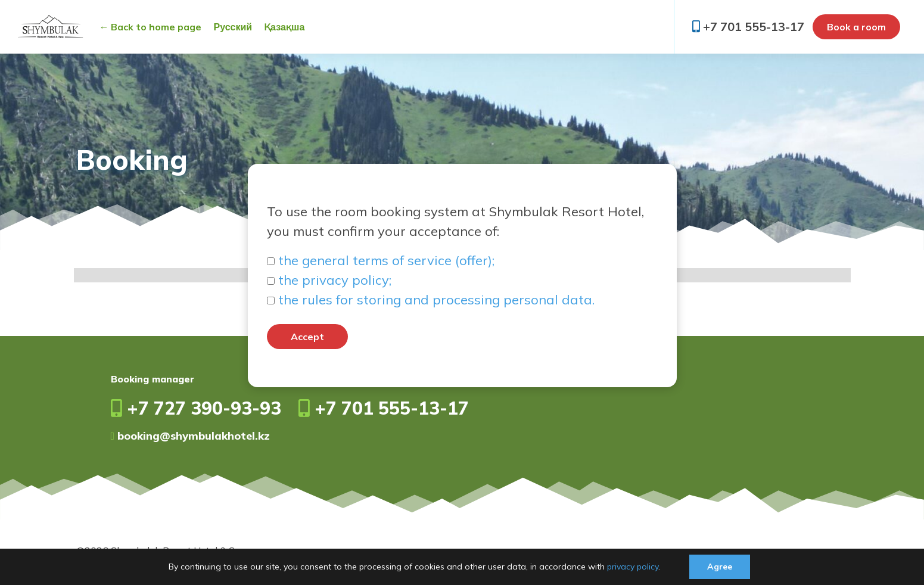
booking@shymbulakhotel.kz (191, 436)
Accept (307, 337)
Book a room (856, 27)
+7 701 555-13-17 (748, 27)
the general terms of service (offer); (386, 260)
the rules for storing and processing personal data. (436, 300)
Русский (233, 27)
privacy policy (633, 567)
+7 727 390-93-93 (196, 408)
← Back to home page (150, 27)
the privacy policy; (335, 280)
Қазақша (284, 27)
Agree (720, 567)
